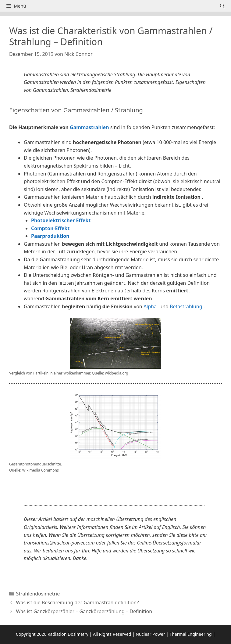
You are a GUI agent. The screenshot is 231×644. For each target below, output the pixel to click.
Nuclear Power (150, 634)
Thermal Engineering (190, 634)
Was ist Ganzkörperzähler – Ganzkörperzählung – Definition (84, 611)
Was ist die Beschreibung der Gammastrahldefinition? (78, 602)
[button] (116, 486)
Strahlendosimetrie (38, 594)
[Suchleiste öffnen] (222, 6)
